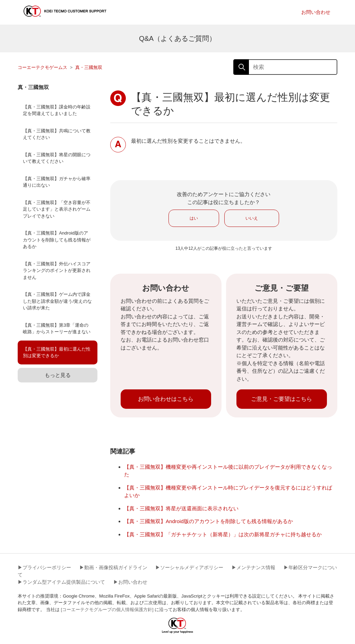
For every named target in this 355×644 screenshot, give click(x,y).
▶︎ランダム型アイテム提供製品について (61, 582)
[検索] (285, 67)
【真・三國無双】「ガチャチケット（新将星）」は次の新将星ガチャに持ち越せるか (223, 534)
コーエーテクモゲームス (42, 67)
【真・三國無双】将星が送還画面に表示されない (181, 508)
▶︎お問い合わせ (130, 582)
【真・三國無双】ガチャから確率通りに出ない (57, 182)
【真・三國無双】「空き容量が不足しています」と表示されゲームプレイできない (57, 209)
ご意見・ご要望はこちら (282, 399)
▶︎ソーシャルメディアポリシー (189, 567)
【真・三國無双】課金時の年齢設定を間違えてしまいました (57, 110)
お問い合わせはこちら (166, 399)
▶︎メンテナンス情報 (253, 567)
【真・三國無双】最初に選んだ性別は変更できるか (57, 352)
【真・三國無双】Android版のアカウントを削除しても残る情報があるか (57, 240)
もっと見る (58, 375)
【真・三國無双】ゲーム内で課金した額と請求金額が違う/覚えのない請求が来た (57, 301)
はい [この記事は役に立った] (194, 218)
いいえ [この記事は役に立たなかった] (252, 218)
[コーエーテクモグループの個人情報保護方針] (107, 610)
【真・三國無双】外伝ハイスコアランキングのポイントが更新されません (57, 271)
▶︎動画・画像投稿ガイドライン (113, 567)
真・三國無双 (89, 67)
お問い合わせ (316, 12)
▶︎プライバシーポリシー (44, 567)
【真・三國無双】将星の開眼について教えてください (57, 158)
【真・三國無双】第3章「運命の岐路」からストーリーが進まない (57, 329)
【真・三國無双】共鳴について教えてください (57, 134)
